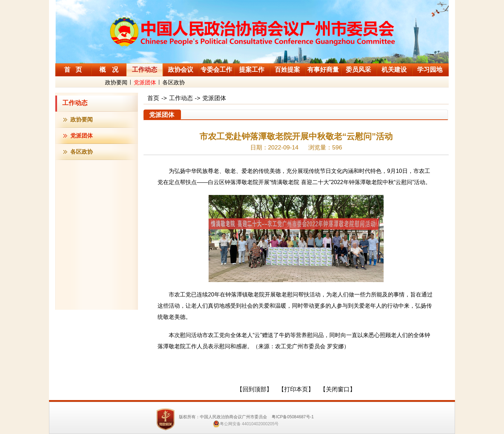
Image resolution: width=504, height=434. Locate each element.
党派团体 (145, 82)
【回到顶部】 (254, 389)
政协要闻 (116, 82)
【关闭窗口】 (338, 389)
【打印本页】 (296, 389)
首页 (153, 98)
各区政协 (174, 82)
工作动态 (75, 103)
